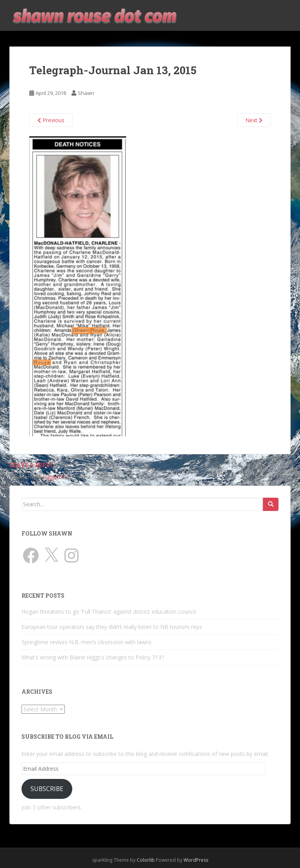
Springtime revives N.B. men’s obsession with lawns (87, 642)
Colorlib (146, 860)
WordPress (196, 860)
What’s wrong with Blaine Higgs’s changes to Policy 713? (93, 657)
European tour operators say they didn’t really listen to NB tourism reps (112, 627)
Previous (51, 120)
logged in (54, 477)
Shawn (86, 93)
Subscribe (47, 789)
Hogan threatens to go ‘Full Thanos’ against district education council (109, 612)
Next (254, 120)
